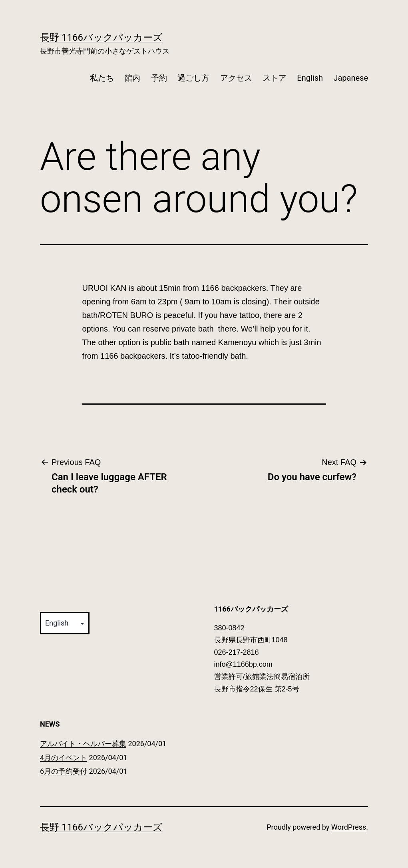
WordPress (349, 827)
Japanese (351, 78)
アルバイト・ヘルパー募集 (83, 744)
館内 (132, 78)
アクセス (236, 78)
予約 (159, 78)
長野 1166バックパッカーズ (101, 38)
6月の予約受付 (64, 771)
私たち (102, 78)
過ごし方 (193, 78)
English (310, 78)
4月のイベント (64, 758)
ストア (275, 78)
